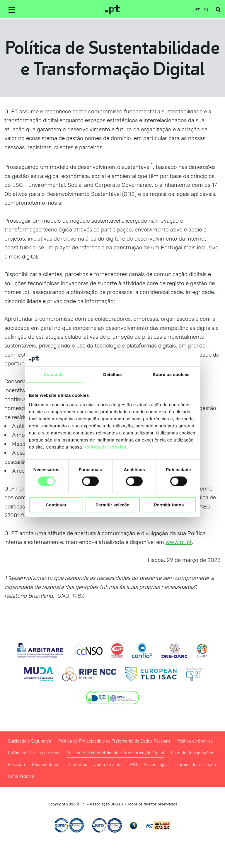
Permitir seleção (112, 505)
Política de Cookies (105, 447)
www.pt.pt (179, 542)
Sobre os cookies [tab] (171, 374)
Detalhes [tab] (112, 374)
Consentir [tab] (54, 374)
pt (198, 10)
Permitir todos (169, 505)
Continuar (56, 505)
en (206, 10)
